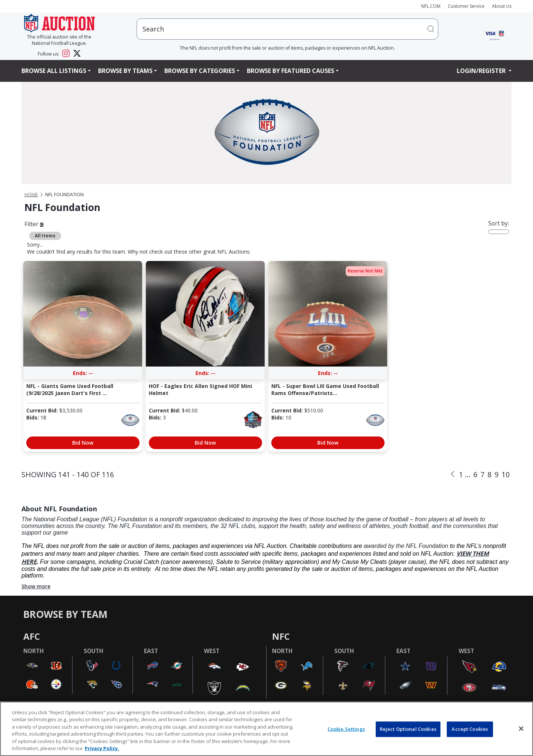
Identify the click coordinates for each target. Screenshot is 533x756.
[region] (266, 729)
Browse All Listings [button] (54, 71)
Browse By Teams (125, 71)
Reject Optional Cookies (408, 729)
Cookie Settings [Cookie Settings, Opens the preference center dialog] (346, 729)
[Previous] (452, 474)
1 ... (465, 474)
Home (31, 195)
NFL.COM (431, 6)
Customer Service (466, 6)
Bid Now (83, 443)
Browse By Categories (200, 71)
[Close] (521, 729)
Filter (34, 224)
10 (506, 474)
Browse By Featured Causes (291, 71)
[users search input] (287, 29)
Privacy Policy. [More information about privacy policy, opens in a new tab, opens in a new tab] (102, 748)
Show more (36, 586)
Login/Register (482, 71)
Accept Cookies (470, 729)
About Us (502, 6)
